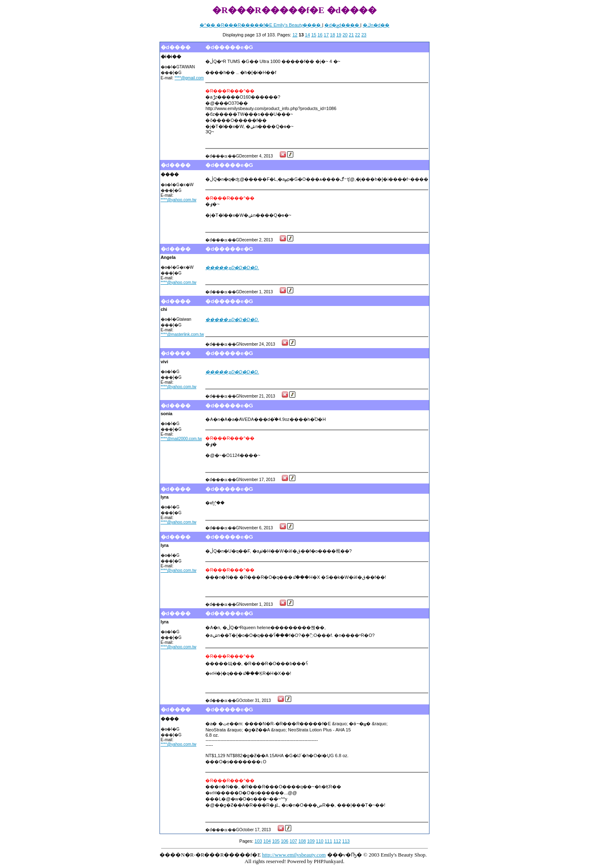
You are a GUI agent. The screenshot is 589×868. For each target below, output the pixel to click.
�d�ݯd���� (342, 25)
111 (328, 841)
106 (285, 841)
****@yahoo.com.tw (179, 200)
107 (293, 841)
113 (346, 841)
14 (308, 35)
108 (302, 841)
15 (314, 35)
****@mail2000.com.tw (181, 439)
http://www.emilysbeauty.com (294, 855)
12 (295, 35)
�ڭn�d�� (376, 25)
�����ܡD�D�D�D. (232, 268)
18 (333, 35)
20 (345, 35)
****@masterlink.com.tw (182, 334)
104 (267, 841)
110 (319, 841)
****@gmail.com (189, 78)
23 (364, 35)
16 (320, 35)
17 (326, 35)
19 (339, 35)
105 (276, 841)
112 (337, 841)
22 (357, 35)
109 (311, 841)
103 (258, 841)
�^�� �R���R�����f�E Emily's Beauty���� (261, 25)
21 (351, 35)
